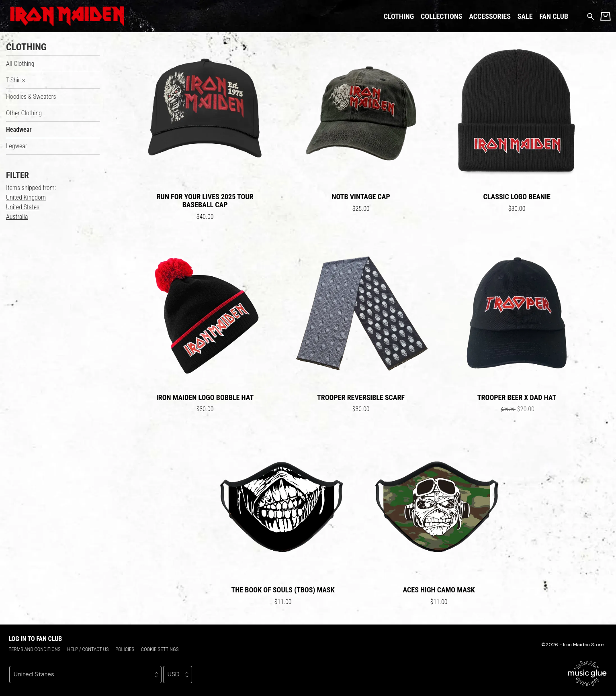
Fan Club (554, 16)
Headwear (19, 130)
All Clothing (20, 64)
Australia (17, 217)
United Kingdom (26, 197)
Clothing (399, 16)
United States (23, 207)
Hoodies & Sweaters (31, 97)
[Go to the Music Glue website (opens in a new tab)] (587, 674)
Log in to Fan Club (35, 639)
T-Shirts (15, 80)
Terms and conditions (34, 649)
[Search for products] (590, 16)
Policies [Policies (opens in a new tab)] (125, 649)
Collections (441, 16)
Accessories (490, 16)
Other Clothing (24, 113)
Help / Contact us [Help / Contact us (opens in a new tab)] (88, 649)
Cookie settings (160, 649)
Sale (525, 16)
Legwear (17, 146)
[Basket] (606, 16)
